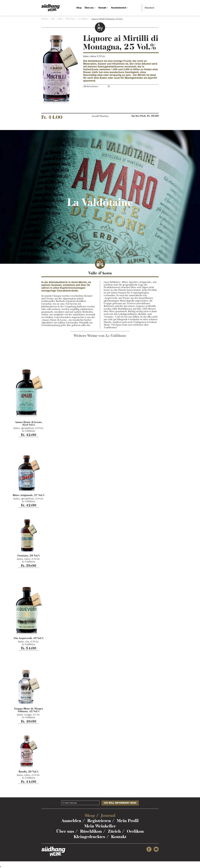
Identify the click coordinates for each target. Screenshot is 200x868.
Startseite (45, 19)
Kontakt (102, 8)
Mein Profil (128, 821)
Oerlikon (135, 831)
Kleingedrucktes (89, 837)
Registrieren (99, 821)
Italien (60, 19)
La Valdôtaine (83, 19)
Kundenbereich (119, 8)
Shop (79, 8)
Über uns (89, 8)
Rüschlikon (91, 831)
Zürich (114, 831)
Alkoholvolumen (91, 86)
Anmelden (71, 821)
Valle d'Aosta (70, 19)
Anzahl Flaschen (100, 116)
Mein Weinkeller (100, 826)
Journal (108, 815)
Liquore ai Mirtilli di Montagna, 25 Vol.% (107, 19)
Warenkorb (149, 8)
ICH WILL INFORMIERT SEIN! (120, 803)
